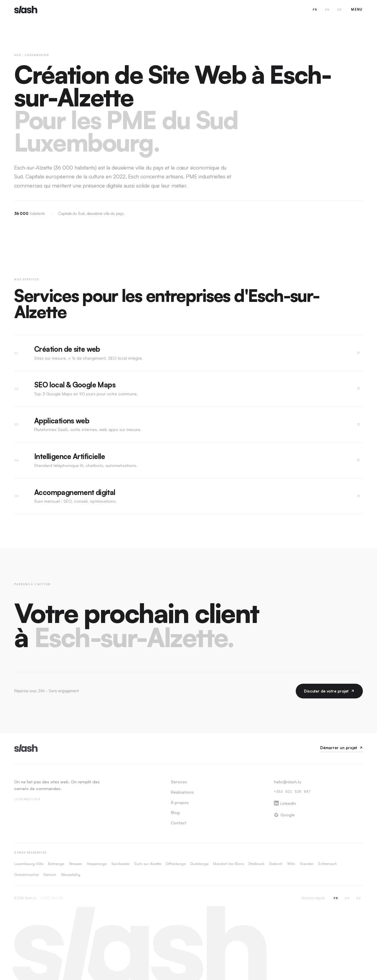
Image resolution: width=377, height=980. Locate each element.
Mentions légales (313, 898)
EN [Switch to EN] (327, 9)
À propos (180, 802)
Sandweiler (120, 864)
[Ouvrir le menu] (357, 9)
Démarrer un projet (342, 748)
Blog (175, 812)
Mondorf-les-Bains (229, 864)
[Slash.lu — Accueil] (26, 10)
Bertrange (56, 864)
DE (359, 898)
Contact (179, 823)
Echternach (328, 864)
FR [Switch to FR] (315, 9)
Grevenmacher (27, 875)
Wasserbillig (71, 875)
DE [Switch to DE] (340, 9)
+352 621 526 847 (292, 792)
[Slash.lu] (26, 748)
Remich (50, 875)
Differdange (176, 864)
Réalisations (182, 792)
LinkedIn (285, 803)
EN (347, 898)
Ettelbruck (257, 864)
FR (336, 898)
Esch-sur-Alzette (148, 864)
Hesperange (97, 864)
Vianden (307, 864)
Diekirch (276, 864)
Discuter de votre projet (329, 691)
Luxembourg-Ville (29, 864)
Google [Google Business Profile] (284, 815)
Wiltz (291, 864)
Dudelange (199, 864)
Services (179, 782)
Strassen (76, 864)
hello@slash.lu (288, 782)
